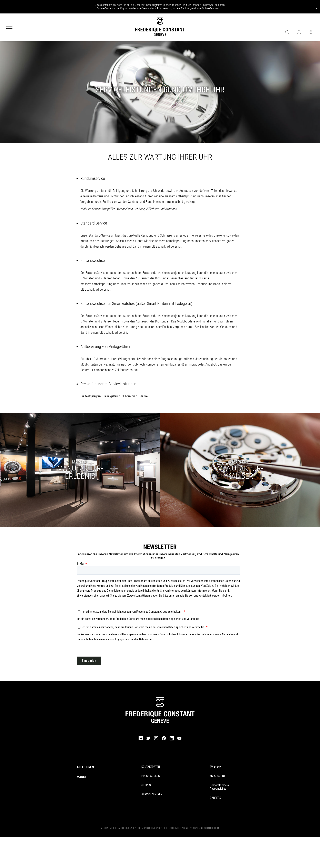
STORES (146, 785)
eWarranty (216, 767)
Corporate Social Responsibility (220, 787)
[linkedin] (172, 740)
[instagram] (156, 740)
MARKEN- (80, 462)
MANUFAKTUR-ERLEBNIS (80, 472)
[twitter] (148, 740)
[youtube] (179, 739)
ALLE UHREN (85, 767)
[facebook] (141, 740)
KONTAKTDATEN (151, 767)
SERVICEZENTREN (152, 794)
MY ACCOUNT (218, 776)
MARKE (82, 777)
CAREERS (215, 798)
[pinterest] (164, 740)
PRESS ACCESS (151, 776)
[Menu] (9, 27)
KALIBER (240, 472)
